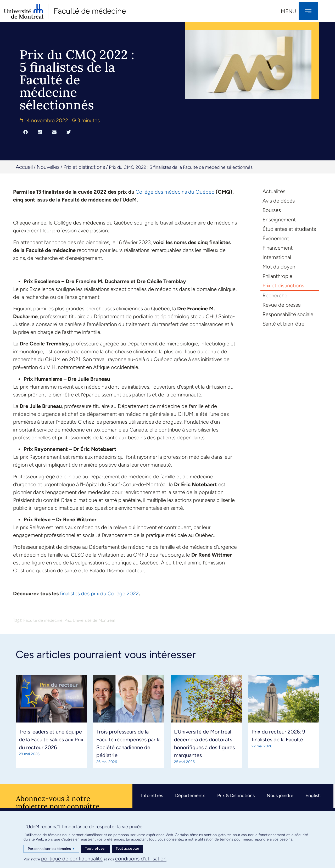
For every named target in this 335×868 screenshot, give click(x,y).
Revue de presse (282, 305)
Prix (68, 620)
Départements (190, 796)
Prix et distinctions (84, 167)
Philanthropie (277, 276)
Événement (276, 238)
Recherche (275, 295)
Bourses (272, 210)
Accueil (24, 167)
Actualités (274, 191)
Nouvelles (48, 167)
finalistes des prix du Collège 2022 (99, 593)
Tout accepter (128, 849)
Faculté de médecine (90, 11)
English (313, 796)
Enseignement (279, 220)
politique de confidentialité (72, 859)
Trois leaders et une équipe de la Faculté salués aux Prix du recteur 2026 (51, 740)
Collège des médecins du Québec (175, 192)
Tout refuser (95, 849)
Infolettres (152, 796)
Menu (288, 11)
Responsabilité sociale (288, 314)
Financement (278, 248)
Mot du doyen (279, 267)
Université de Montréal (94, 620)
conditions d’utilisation (141, 859)
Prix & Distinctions (236, 796)
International (277, 257)
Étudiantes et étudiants (289, 229)
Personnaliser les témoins (51, 849)
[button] (26, 132)
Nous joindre (280, 796)
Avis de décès (279, 201)
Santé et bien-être (283, 324)
